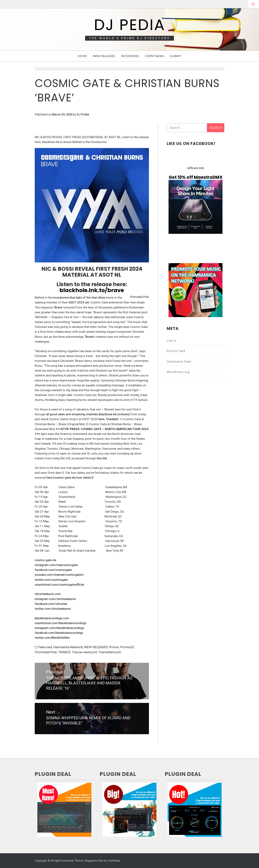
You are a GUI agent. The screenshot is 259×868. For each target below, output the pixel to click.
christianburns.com (48, 594)
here (102, 419)
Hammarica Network (68, 647)
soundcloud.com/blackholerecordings (61, 623)
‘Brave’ (58, 307)
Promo (114, 647)
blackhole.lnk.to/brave (92, 290)
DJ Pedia (130, 25)
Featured (45, 647)
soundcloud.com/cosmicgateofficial (59, 585)
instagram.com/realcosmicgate (56, 565)
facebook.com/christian (51, 604)
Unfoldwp (114, 861)
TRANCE (64, 652)
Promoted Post (46, 652)
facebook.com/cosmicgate (53, 570)
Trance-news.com (85, 652)
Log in (171, 340)
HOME (82, 56)
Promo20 (127, 647)
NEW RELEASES (104, 56)
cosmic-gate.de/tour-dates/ (73, 478)
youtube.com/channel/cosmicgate (58, 575)
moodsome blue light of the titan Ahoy (79, 297)
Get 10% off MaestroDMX (196, 177)
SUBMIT (176, 56)
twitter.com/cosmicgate (51, 580)
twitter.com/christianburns (53, 609)
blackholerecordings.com (52, 618)
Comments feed (179, 362)
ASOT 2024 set (79, 302)
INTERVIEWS (130, 56)
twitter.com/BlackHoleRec (52, 638)
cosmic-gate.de (45, 560)
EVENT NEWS (155, 56)
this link (102, 458)
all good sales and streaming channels (72, 414)
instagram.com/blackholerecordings (59, 628)
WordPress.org (178, 372)
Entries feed (176, 351)
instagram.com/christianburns (55, 599)
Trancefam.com (110, 652)
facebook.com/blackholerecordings (59, 633)
